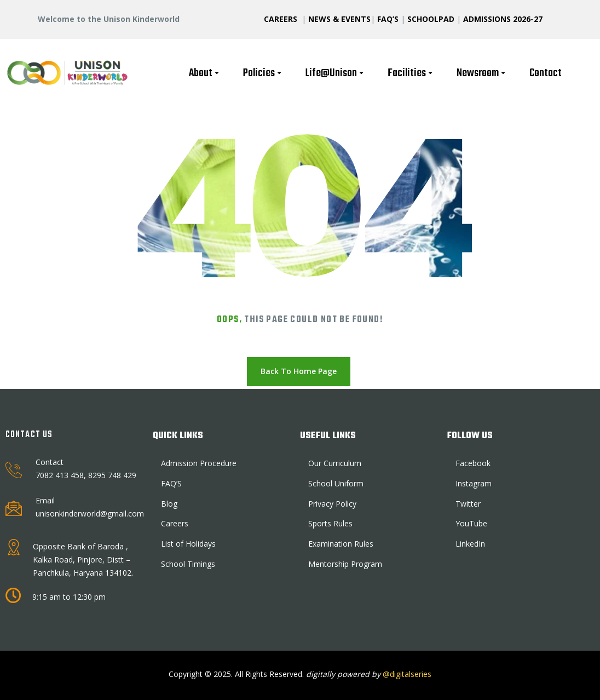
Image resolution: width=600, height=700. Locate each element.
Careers (175, 523)
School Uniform (336, 483)
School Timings (188, 564)
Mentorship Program (345, 564)
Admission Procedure (199, 463)
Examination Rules (341, 544)
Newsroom (482, 73)
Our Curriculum (335, 463)
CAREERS (282, 19)
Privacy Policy (332, 504)
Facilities (411, 73)
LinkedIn (470, 544)
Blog (169, 504)
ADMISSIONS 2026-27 (503, 19)
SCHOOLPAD (432, 19)
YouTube (471, 523)
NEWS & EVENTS (339, 19)
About (205, 73)
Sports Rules (330, 523)
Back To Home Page (299, 371)
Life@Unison (336, 73)
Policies (263, 73)
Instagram (474, 483)
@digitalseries (406, 674)
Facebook (473, 463)
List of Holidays (188, 544)
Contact (546, 73)
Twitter (468, 504)
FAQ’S (388, 19)
